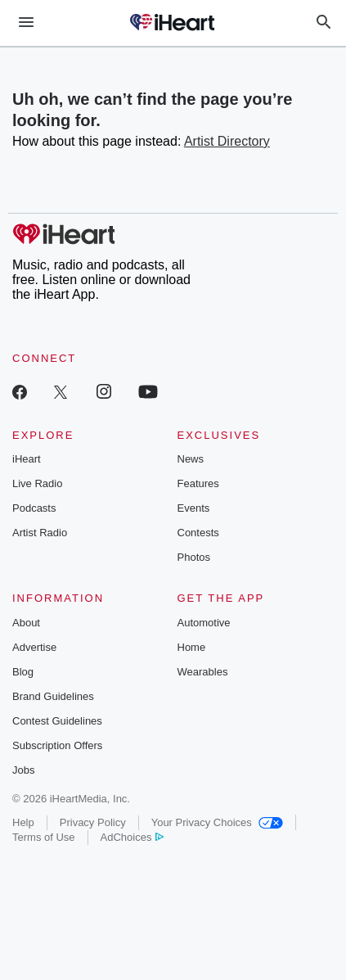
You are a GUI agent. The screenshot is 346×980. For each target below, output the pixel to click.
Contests (198, 533)
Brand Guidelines (53, 696)
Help (23, 822)
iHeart (27, 459)
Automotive (204, 623)
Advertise (34, 647)
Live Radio (37, 483)
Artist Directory (227, 141)
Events (194, 508)
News (191, 459)
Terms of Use (44, 837)
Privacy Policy (93, 822)
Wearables (203, 672)
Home (192, 647)
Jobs (23, 770)
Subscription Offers (57, 745)
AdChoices (132, 837)
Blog (23, 672)
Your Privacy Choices (217, 822)
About (26, 623)
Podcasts (34, 508)
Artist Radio (40, 533)
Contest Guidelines (57, 721)
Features (198, 483)
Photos (194, 557)
